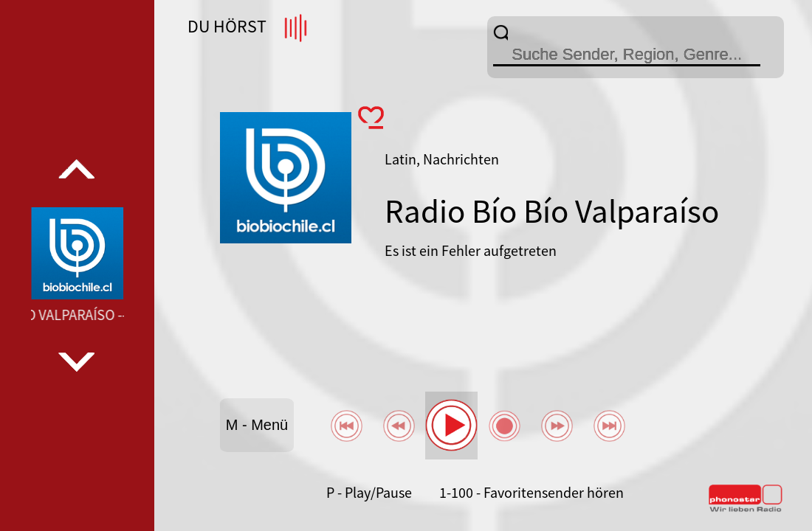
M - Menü (257, 425)
